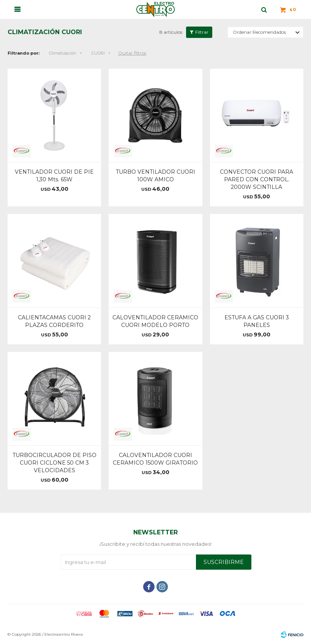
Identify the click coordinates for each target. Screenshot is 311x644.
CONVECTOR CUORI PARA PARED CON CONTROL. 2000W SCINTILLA (257, 179)
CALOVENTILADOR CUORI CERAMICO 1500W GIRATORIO (155, 459)
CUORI (98, 53)
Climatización (63, 53)
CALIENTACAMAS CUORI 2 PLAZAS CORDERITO (54, 321)
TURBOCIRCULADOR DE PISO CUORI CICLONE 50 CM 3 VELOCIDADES (54, 463)
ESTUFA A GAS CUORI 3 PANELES (257, 321)
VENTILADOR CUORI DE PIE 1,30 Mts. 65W (54, 176)
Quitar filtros (132, 53)
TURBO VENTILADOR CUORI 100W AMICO (155, 176)
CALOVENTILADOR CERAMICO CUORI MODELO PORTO (155, 321)
